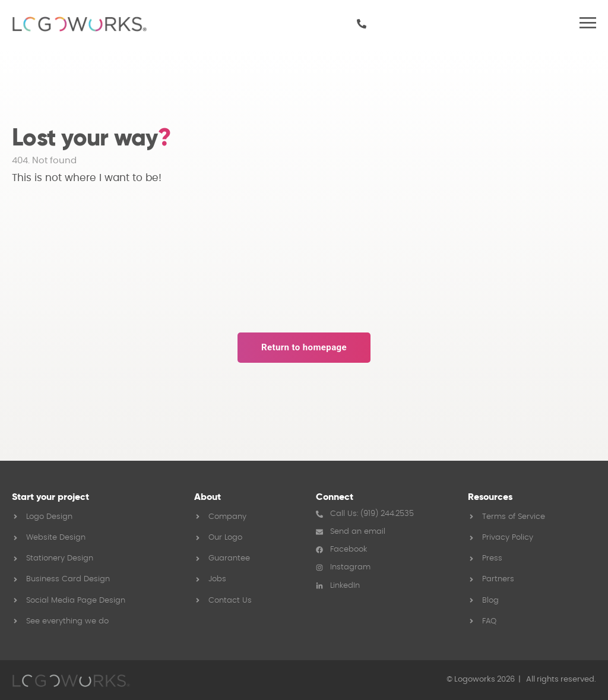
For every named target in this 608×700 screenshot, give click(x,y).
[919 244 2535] (362, 24)
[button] (588, 24)
